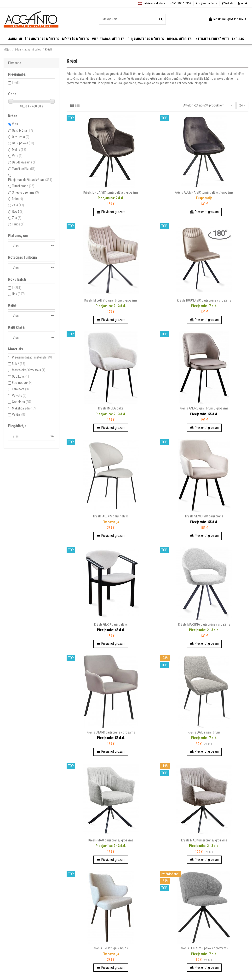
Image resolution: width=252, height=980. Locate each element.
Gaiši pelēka (23, 143)
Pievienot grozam (111, 212)
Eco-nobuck (22, 383)
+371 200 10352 (181, 3)
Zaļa (18, 205)
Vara (17, 156)
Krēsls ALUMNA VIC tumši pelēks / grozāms (204, 192)
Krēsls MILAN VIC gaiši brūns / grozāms (111, 300)
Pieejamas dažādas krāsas (30, 180)
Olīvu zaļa (21, 137)
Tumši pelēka (24, 169)
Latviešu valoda (152, 3)
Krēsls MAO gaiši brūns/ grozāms (111, 840)
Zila (17, 218)
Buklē (19, 364)
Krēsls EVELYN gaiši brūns (111, 948)
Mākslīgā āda (24, 408)
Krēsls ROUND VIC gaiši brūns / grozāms (204, 300)
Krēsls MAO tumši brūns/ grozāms (204, 840)
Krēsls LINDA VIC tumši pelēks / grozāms (111, 192)
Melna (19, 150)
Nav (18, 294)
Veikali (227, 3)
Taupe (18, 224)
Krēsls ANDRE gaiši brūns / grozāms (204, 408)
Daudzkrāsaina (24, 162)
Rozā (18, 212)
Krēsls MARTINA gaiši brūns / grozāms (204, 624)
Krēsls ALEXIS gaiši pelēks (111, 516)
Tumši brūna (23, 186)
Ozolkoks (20, 376)
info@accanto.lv (207, 3)
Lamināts (20, 389)
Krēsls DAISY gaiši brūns (204, 732)
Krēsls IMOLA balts (111, 408)
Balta (17, 199)
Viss (15, 124)
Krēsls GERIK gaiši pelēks (111, 624)
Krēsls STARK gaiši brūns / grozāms (111, 732)
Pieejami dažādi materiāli (33, 357)
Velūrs (19, 414)
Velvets (19, 396)
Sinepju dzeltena (25, 192)
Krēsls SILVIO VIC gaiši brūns (204, 516)
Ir (16, 83)
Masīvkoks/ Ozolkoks (29, 370)
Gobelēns (22, 402)
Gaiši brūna (23, 130)
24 (242, 105)
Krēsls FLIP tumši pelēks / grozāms (204, 948)
